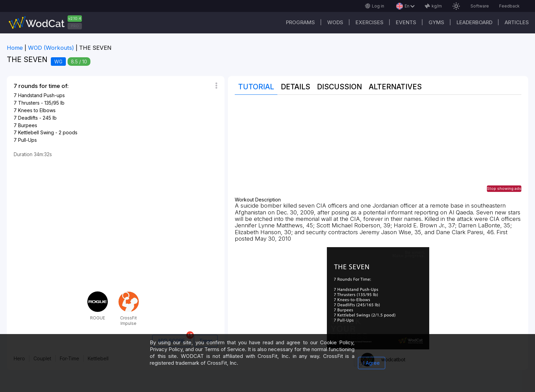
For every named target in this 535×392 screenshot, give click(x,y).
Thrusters (29, 103)
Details (295, 87)
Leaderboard (474, 22)
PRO (75, 26)
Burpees (28, 125)
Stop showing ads (504, 189)
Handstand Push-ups (41, 95)
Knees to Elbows (37, 110)
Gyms (436, 22)
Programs (300, 22)
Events (406, 22)
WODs (335, 22)
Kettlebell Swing (36, 132)
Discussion (339, 87)
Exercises (370, 22)
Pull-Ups (27, 140)
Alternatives (395, 87)
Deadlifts (28, 118)
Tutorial (256, 87)
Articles (517, 22)
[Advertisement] (378, 149)
